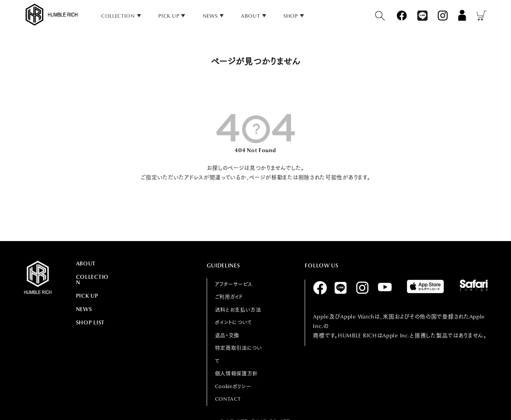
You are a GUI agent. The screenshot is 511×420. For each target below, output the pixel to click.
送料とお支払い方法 (238, 310)
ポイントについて (234, 322)
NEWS (210, 16)
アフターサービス (234, 284)
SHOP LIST (90, 322)
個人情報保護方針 (237, 373)
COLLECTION (92, 280)
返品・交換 (227, 335)
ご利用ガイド (229, 297)
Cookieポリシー (233, 386)
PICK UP (169, 16)
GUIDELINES (223, 265)
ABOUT (251, 16)
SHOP (291, 16)
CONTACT (228, 399)
